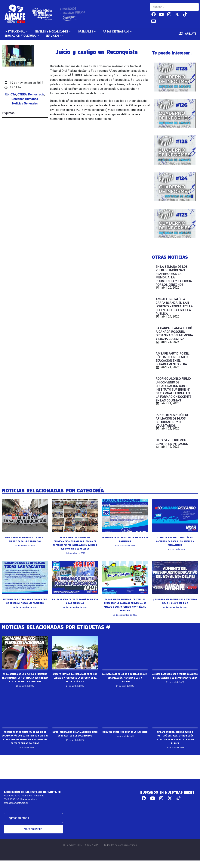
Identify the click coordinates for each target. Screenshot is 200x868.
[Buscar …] (174, 7)
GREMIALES (88, 32)
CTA (13, 94)
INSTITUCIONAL (17, 32)
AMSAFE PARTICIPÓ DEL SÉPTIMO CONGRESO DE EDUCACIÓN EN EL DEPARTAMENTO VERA (175, 678)
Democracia (36, 94)
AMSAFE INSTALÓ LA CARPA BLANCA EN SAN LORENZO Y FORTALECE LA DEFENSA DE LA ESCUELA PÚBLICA (75, 678)
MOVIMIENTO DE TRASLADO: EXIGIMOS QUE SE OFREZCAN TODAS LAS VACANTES (25, 603)
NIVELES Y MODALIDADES (54, 32)
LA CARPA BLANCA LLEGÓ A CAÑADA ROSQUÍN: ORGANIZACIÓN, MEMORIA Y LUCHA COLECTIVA (125, 678)
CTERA (22, 94)
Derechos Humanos (25, 99)
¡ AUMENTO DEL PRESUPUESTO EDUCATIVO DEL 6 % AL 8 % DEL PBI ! (175, 603)
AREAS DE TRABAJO (118, 32)
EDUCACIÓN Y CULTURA (22, 36)
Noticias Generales (25, 103)
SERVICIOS (54, 36)
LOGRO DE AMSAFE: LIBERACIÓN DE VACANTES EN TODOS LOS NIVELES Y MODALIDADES (175, 541)
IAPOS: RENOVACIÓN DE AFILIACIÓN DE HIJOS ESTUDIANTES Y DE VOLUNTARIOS (75, 739)
